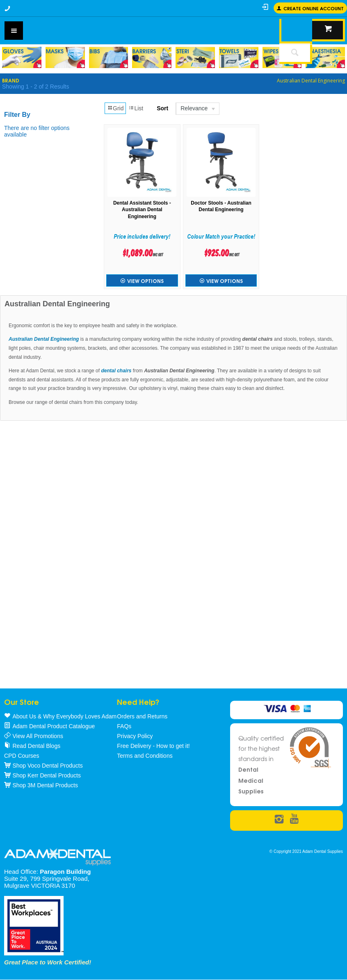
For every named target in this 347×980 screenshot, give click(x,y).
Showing (35, 87)
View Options (145, 281)
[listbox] (197, 109)
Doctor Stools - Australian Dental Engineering (221, 206)
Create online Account (314, 8)
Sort (162, 108)
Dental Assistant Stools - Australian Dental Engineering (142, 210)
